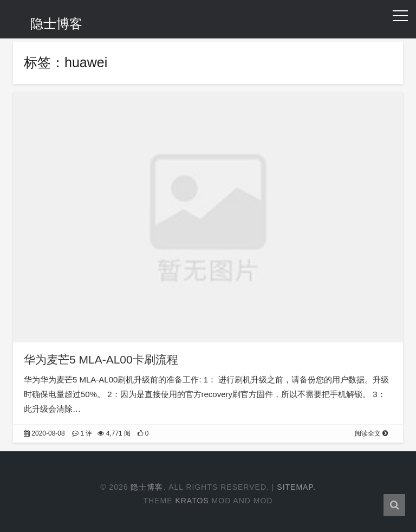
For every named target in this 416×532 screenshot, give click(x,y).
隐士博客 (56, 24)
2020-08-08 (44, 433)
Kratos (192, 501)
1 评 (82, 433)
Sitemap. (296, 487)
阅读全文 (371, 433)
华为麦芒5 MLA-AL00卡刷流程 (101, 359)
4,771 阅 (114, 433)
